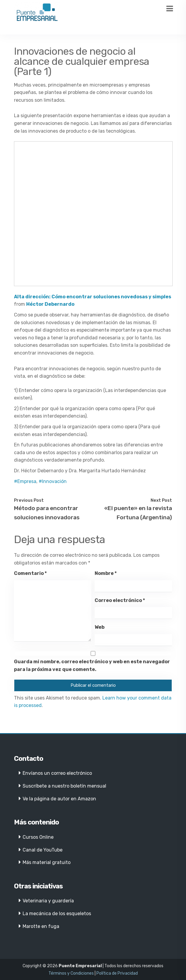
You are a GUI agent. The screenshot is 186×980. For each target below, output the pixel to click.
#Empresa (25, 481)
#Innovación (53, 481)
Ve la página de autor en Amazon (59, 799)
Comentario (30, 573)
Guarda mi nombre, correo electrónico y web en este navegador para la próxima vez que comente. (92, 665)
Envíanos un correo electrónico (57, 773)
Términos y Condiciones (71, 973)
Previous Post (29, 500)
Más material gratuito (47, 862)
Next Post (161, 500)
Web (100, 627)
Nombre (106, 573)
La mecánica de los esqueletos (57, 914)
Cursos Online (38, 837)
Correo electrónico (120, 600)
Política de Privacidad (117, 973)
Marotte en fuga (41, 926)
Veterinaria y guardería (48, 901)
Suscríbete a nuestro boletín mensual (64, 786)
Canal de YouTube (43, 850)
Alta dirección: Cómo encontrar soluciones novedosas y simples (93, 297)
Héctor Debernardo (50, 304)
